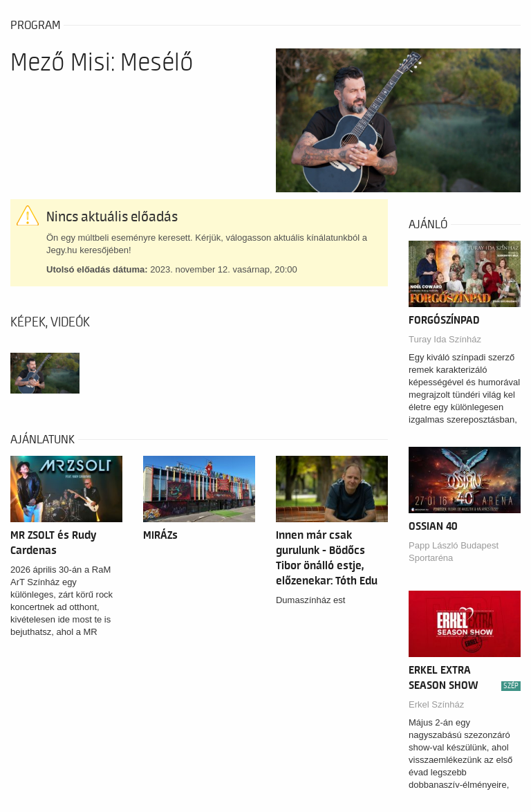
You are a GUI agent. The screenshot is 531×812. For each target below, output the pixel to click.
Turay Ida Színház (445, 339)
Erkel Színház (436, 704)
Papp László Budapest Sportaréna (454, 552)
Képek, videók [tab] (50, 322)
